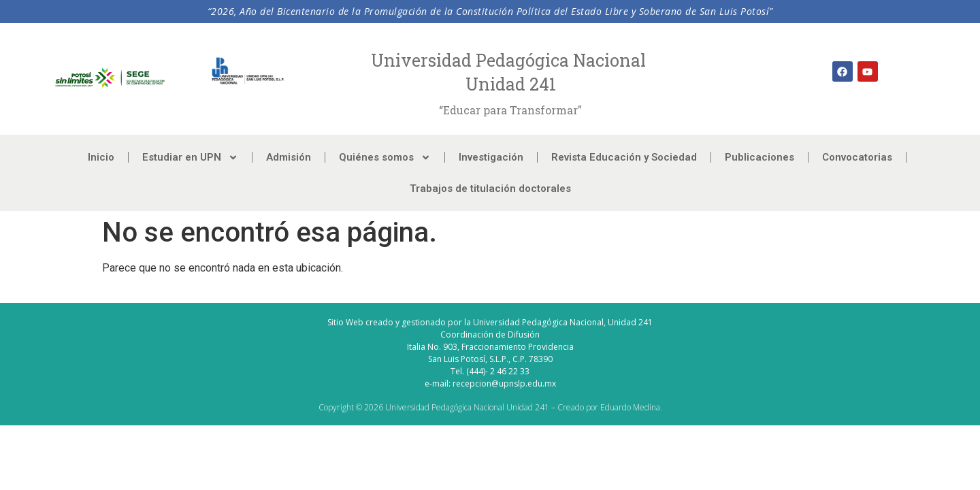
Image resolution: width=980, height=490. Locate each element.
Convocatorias (857, 157)
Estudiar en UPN (190, 158)
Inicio (101, 157)
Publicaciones (759, 157)
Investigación (491, 157)
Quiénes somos (385, 158)
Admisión (289, 157)
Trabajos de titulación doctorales (490, 189)
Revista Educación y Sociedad (624, 157)
